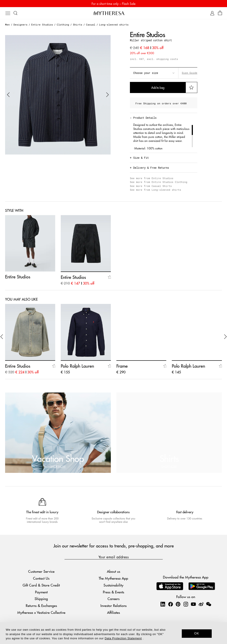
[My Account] (212, 13)
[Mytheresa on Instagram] (186, 604)
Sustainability (113, 585)
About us (113, 571)
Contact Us (41, 578)
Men (7, 25)
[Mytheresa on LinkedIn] (163, 604)
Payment (41, 592)
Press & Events (113, 592)
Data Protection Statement (123, 638)
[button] (8, 95)
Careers (113, 599)
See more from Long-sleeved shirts (156, 190)
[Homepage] (113, 13)
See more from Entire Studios (152, 178)
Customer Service (41, 571)
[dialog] (113, 633)
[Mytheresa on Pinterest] (178, 604)
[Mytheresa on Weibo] (201, 604)
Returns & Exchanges (41, 605)
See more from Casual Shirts (151, 186)
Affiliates (113, 612)
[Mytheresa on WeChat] (209, 604)
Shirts (78, 25)
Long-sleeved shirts (114, 25)
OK (197, 633)
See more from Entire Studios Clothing (159, 182)
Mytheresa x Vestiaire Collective (41, 612)
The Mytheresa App (113, 578)
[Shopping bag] (220, 13)
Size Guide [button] (190, 73)
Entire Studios (42, 25)
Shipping (41, 599)
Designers (21, 25)
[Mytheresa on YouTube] (193, 604)
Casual (91, 25)
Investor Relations (113, 605)
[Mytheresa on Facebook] (170, 604)
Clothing (63, 25)
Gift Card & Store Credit (41, 585)
